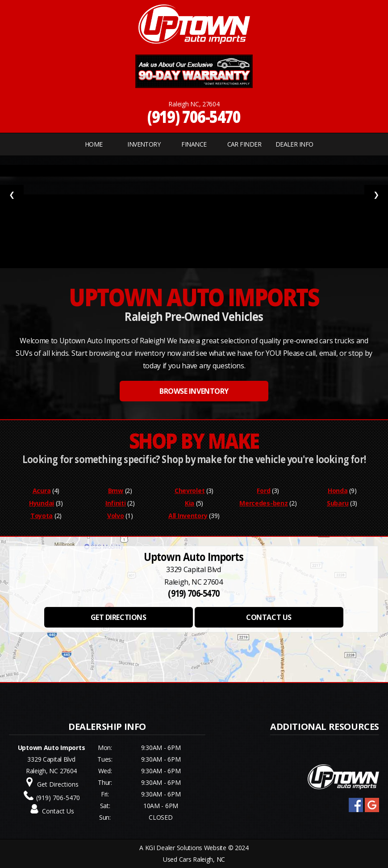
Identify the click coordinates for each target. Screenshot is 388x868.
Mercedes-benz (263, 503)
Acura (42, 491)
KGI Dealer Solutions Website (186, 848)
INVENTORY (144, 144)
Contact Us (58, 811)
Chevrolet (190, 491)
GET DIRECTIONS (118, 617)
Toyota (42, 516)
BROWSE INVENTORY (194, 391)
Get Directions (58, 784)
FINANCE (194, 144)
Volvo (116, 516)
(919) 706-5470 (194, 116)
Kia (190, 503)
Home (94, 144)
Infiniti (116, 503)
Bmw (116, 491)
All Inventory (188, 516)
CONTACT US (269, 617)
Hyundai (42, 503)
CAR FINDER (244, 144)
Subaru (338, 503)
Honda (338, 491)
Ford (263, 491)
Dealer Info (294, 144)
